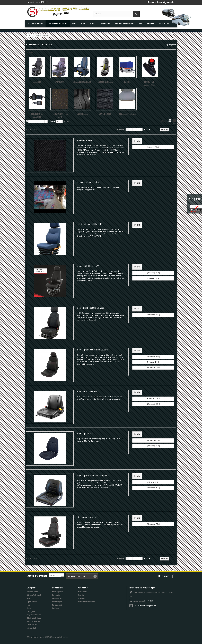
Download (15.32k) (153, 362)
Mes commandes (82, 592)
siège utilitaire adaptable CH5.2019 (91, 308)
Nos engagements (57, 605)
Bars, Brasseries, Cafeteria (125, 24)
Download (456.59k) (153, 446)
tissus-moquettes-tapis (60, 115)
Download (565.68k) (153, 440)
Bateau (92, 24)
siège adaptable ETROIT (86, 433)
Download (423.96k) (153, 524)
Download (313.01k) (153, 488)
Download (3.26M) (153, 147)
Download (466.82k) (153, 273)
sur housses (82, 114)
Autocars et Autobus (35, 24)
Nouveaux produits (58, 592)
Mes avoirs (81, 595)
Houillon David (38, 637)
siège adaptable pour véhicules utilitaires (93, 350)
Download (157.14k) (153, 398)
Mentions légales (57, 602)
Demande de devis (57, 598)
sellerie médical (31, 628)
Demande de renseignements (161, 2)
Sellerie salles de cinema (34, 618)
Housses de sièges (105, 82)
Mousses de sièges (127, 114)
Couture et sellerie (32, 625)
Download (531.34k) (153, 404)
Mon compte (83, 588)
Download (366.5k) (153, 278)
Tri (27, 121)
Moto (83, 24)
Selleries (37, 82)
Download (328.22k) (153, 357)
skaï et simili (105, 114)
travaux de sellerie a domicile (88, 182)
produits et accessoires (150, 83)
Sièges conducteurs (82, 82)
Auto (74, 24)
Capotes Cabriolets (147, 24)
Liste (174, 122)
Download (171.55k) (153, 367)
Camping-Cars (105, 24)
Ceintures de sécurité (37, 115)
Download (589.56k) (153, 315)
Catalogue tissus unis (85, 140)
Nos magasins (56, 595)
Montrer (52, 121)
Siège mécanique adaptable (88, 517)
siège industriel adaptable (87, 392)
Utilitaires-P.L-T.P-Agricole (58, 24)
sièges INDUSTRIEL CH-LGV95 (89, 266)
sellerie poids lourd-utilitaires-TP (90, 224)
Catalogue (60, 82)
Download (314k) (153, 482)
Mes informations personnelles (86, 602)
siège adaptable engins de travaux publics (93, 475)
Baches (127, 82)
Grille (170, 122)
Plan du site (56, 608)
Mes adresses (81, 598)
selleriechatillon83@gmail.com (147, 606)
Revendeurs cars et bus (33, 621)
